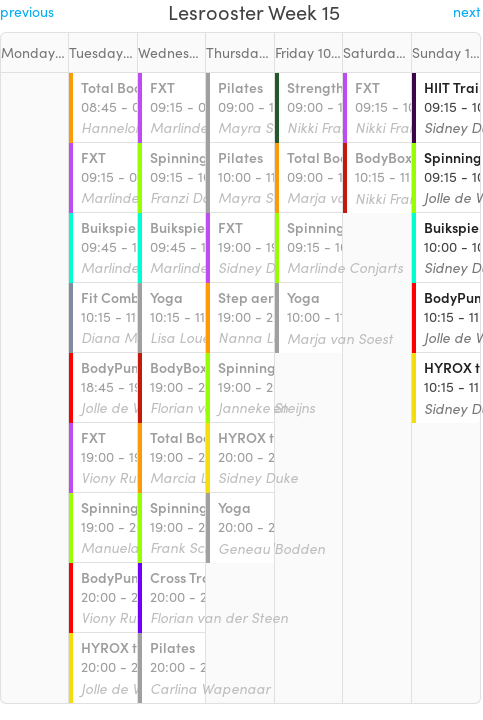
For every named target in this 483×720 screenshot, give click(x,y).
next (467, 11)
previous (27, 11)
